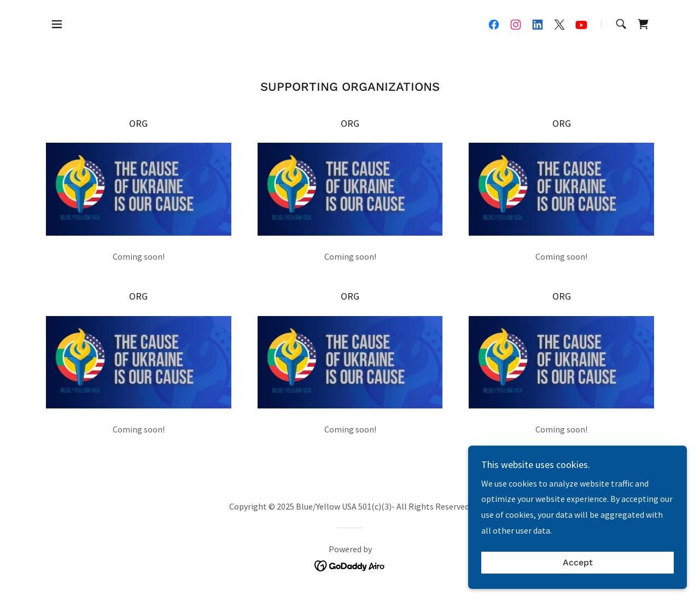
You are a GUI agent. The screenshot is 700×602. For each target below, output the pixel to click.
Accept (578, 585)
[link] (494, 25)
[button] (57, 24)
